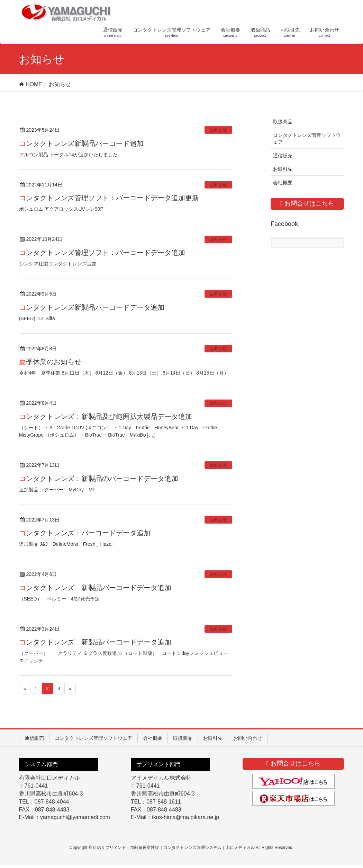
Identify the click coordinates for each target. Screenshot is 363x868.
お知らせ (218, 130)
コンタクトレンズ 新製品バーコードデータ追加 (95, 588)
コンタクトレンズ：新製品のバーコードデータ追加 (99, 479)
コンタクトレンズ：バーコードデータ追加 (85, 533)
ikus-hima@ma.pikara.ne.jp (185, 817)
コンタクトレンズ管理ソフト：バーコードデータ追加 (102, 253)
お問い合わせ (248, 738)
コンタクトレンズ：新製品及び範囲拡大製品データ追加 (106, 417)
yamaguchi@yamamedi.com (75, 817)
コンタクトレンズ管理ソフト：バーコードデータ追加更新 (109, 198)
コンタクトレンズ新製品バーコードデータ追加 (92, 307)
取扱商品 (283, 122)
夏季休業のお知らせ (50, 362)
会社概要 (283, 183)
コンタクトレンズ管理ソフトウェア (307, 139)
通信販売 (283, 156)
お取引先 (283, 169)
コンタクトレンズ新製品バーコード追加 (81, 143)
